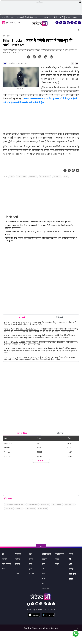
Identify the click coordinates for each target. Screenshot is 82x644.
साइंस (57, 564)
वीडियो (71, 579)
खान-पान (45, 559)
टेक (70, 559)
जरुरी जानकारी (7, 564)
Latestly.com (38, 628)
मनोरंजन (18, 554)
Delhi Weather (57, 504)
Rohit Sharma (70, 504)
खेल (30, 554)
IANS (10, 63)
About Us (30, 610)
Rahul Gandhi (30, 508)
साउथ (17, 574)
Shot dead (33, 177)
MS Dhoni (19, 508)
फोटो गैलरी (72, 574)
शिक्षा (3, 569)
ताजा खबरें (22, 317)
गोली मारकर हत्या (45, 177)
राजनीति (4, 559)
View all (41, 461)
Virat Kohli (9, 508)
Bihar (11, 177)
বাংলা (68, 17)
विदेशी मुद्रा (60, 433)
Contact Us (51, 610)
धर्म (43, 584)
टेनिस (30, 564)
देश (5, 63)
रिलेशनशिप (45, 589)
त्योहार (44, 579)
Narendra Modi (33, 504)
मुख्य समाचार (60, 554)
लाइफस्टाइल (46, 554)
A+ (77, 63)
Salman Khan (42, 508)
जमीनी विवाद (57, 177)
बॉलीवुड (18, 559)
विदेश (71, 554)
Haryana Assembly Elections (15, 504)
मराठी (62, 17)
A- (73, 63)
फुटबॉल (31, 569)
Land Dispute (21, 177)
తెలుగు (75, 17)
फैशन (44, 569)
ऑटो (70, 564)
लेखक (57, 559)
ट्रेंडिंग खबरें (60, 317)
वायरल (71, 569)
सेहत (44, 574)
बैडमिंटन (31, 574)
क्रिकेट (31, 559)
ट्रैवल (44, 564)
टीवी (17, 569)
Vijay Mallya (45, 504)
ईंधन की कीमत (22, 433)
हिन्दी (55, 17)
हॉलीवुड (18, 564)
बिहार (66, 177)
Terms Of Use (40, 610)
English (48, 17)
